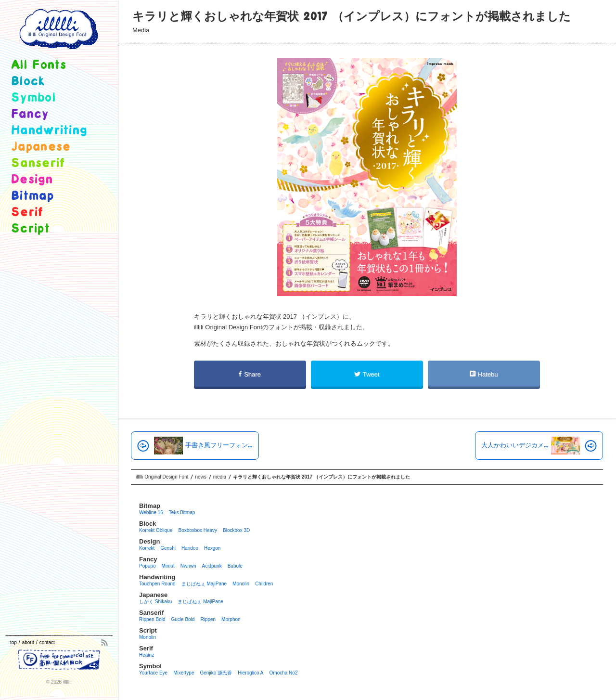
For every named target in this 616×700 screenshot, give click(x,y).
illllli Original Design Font (162, 477)
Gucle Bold (183, 619)
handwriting (49, 131)
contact (47, 642)
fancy (30, 114)
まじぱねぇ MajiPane (204, 584)
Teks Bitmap (182, 512)
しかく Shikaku (155, 602)
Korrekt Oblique (156, 530)
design (32, 180)
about (28, 642)
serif (27, 213)
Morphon (231, 619)
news (200, 477)
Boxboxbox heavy (198, 530)
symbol (33, 98)
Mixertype (184, 673)
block (28, 82)
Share (250, 374)
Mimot (168, 566)
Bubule (235, 566)
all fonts (39, 65)
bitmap (32, 196)
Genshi (168, 548)
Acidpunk (212, 566)
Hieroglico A (250, 673)
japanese (41, 147)
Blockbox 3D (236, 530)
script (31, 229)
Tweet (367, 374)
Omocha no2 (284, 673)
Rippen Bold (152, 619)
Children (264, 584)
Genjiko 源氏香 (216, 673)
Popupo (147, 566)
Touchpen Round (157, 584)
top (13, 642)
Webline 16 (151, 512)
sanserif (38, 163)
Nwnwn (188, 566)
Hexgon (212, 548)
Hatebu (484, 374)
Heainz (147, 655)
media (141, 30)
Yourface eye (153, 673)
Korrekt (147, 548)
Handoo (190, 548)
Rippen (208, 619)
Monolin (241, 584)
